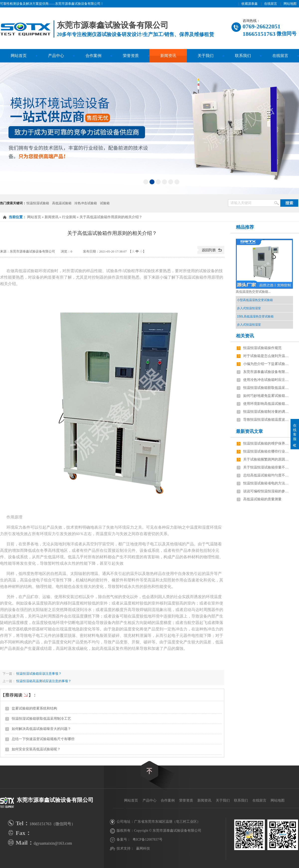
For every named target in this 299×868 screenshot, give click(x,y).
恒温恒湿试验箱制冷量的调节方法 (267, 412)
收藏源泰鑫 (250, 4)
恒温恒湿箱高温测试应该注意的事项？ (44, 681)
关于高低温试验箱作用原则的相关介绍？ (111, 217)
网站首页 (19, 56)
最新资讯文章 (249, 431)
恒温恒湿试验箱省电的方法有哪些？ (267, 483)
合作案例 (93, 56)
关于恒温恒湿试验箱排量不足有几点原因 (267, 467)
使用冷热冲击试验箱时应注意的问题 (267, 380)
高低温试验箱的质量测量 (262, 499)
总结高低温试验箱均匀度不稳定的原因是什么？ (267, 475)
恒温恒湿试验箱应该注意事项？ (38, 674)
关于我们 (206, 56)
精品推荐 (245, 227)
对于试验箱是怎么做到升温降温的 (267, 356)
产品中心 (56, 56)
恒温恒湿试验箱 (38, 203)
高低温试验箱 (62, 203)
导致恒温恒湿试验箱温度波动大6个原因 (267, 420)
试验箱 (105, 203)
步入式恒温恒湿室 (249, 308)
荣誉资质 (131, 56)
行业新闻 (69, 217)
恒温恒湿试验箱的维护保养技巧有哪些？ (267, 443)
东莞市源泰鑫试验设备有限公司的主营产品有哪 (267, 372)
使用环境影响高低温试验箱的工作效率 (267, 404)
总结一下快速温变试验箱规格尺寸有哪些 (43, 739)
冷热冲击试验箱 (86, 203)
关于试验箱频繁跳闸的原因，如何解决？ (267, 459)
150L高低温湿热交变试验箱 (255, 316)
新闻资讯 (168, 56)
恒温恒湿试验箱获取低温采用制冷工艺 (41, 719)
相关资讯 (245, 336)
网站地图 (290, 4)
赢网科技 (143, 848)
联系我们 (243, 56)
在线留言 (271, 4)
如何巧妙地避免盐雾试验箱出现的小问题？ (267, 396)
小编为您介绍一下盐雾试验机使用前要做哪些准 (267, 364)
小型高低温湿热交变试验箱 (255, 300)
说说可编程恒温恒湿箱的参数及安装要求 (267, 491)
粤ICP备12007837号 (148, 840)
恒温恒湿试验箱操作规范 (262, 348)
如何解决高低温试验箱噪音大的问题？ (41, 729)
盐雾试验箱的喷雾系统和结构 (34, 708)
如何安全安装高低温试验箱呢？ (36, 749)
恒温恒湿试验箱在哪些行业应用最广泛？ (267, 451)
